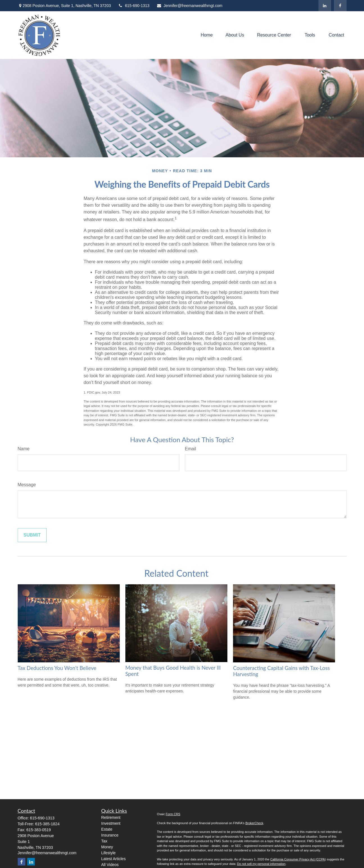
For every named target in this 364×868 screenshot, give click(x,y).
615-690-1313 (134, 6)
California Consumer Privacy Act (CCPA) (298, 859)
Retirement (111, 817)
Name (24, 449)
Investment (111, 823)
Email (191, 449)
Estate (107, 829)
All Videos (110, 865)
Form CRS (173, 814)
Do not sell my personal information (261, 864)
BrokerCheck (254, 823)
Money (107, 847)
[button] (207, 35)
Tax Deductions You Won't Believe (57, 668)
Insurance (110, 835)
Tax (104, 841)
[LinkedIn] (325, 6)
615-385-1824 (47, 824)
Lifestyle (108, 853)
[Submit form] (32, 535)
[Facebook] (340, 6)
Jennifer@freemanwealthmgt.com (190, 6)
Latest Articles (113, 859)
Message (27, 485)
